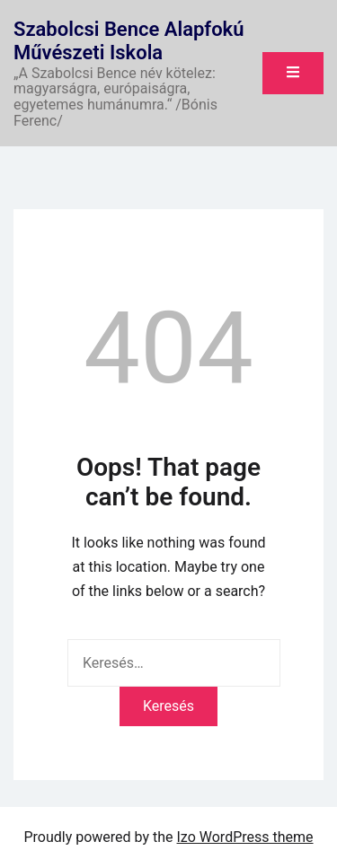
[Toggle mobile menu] (293, 73)
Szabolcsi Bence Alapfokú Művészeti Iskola (129, 41)
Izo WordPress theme (245, 837)
